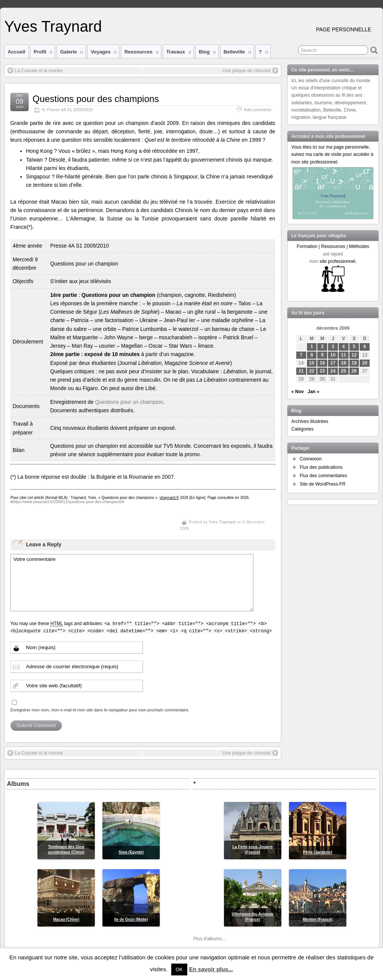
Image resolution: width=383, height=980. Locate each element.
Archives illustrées (310, 421)
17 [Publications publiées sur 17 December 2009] (333, 363)
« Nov (298, 392)
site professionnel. (338, 261)
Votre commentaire (132, 583)
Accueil (16, 52)
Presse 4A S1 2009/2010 (70, 110)
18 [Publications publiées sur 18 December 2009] (343, 363)
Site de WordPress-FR (323, 484)
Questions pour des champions (96, 99)
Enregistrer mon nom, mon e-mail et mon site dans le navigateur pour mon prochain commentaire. (100, 710)
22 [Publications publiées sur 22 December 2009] (312, 371)
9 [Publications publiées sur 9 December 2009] (322, 355)
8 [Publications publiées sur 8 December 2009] (312, 355)
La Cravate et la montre (35, 70)
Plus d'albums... (209, 939)
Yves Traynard (53, 26)
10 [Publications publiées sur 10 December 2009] (333, 355)
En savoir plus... (211, 969)
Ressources (141, 53)
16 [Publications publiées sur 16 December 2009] (322, 363)
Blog (208, 53)
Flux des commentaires (323, 476)
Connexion (311, 459)
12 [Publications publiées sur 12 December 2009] (354, 355)
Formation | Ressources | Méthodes (333, 246)
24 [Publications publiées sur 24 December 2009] (333, 371)
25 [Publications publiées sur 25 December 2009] (343, 371)
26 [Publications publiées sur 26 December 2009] (354, 371)
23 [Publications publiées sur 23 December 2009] (322, 371)
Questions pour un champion (129, 402)
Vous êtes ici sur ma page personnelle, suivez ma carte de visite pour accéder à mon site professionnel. (332, 154)
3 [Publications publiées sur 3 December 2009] (333, 347)
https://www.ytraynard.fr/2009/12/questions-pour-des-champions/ (67, 502)
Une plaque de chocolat (250, 70)
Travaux (179, 53)
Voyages (104, 53)
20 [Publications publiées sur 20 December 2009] (365, 363)
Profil (43, 53)
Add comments (258, 110)
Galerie (72, 53)
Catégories (302, 429)
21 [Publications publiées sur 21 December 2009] (301, 371)
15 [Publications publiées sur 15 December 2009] (312, 363)
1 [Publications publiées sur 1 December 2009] (312, 347)
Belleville (238, 53)
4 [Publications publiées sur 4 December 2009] (343, 347)
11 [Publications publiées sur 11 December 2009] (343, 355)
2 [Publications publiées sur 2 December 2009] (322, 347)
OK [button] (179, 969)
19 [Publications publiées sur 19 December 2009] (354, 363)
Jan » (314, 392)
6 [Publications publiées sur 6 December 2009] (365, 347)
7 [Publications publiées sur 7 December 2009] (301, 355)
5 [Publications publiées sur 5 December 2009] (354, 347)
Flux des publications (321, 467)
